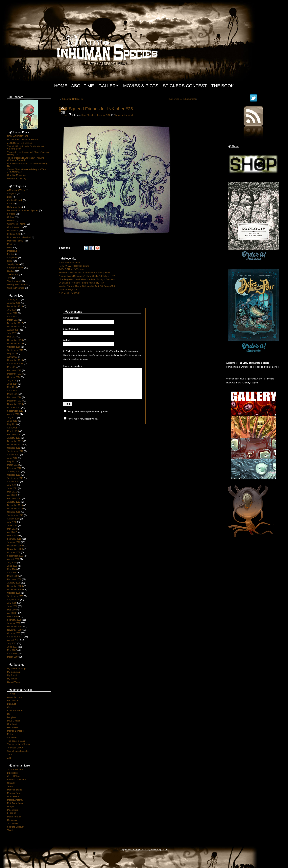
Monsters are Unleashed (19, 237)
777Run (11, 694)
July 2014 (12, 380)
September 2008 (15, 596)
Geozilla (11, 783)
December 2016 (15, 340)
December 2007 (15, 627)
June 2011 (12, 488)
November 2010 (15, 509)
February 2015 (14, 370)
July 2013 (12, 418)
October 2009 (14, 552)
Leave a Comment (124, 115)
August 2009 (13, 559)
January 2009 (14, 583)
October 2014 (14, 377)
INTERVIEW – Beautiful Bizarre (22, 140)
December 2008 (15, 586)
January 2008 (14, 623)
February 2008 (14, 620)
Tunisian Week (14, 281)
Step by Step (13, 264)
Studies (11, 271)
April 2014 (12, 391)
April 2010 (12, 532)
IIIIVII (157, 850)
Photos (11, 254)
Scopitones (12, 823)
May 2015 (12, 367)
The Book (223, 86)
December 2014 (15, 374)
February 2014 (14, 397)
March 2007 (13, 657)
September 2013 (15, 411)
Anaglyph (12, 194)
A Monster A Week (16, 190)
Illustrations (13, 231)
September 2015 (15, 364)
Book (10, 197)
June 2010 (12, 525)
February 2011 (14, 498)
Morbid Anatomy (15, 800)
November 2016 (15, 343)
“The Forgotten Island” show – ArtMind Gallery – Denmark (87, 279)
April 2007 (12, 653)
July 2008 (12, 603)
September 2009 (15, 556)
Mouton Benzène (15, 731)
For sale (11, 214)
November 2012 (15, 445)
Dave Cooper (14, 721)
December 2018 (15, 306)
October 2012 (14, 448)
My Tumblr (12, 675)
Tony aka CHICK (15, 748)
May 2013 (12, 424)
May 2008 (12, 610)
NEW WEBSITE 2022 (18, 136)
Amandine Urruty (15, 697)
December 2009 (15, 546)
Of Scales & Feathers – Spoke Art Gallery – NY (82, 283)
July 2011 (12, 485)
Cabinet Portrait (15, 200)
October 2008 (14, 593)
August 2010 (13, 519)
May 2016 (12, 354)
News (10, 247)
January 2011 (14, 502)
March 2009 (13, 576)
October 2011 (14, 475)
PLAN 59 (12, 813)
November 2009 (15, 549)
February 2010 (14, 539)
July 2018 (12, 310)
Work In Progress (16, 288)
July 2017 (12, 333)
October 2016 (14, 347)
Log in (164, 850)
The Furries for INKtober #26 (182, 99)
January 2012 (14, 471)
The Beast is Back (16, 741)
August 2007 (13, 640)
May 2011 (12, 492)
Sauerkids (12, 738)
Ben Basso (12, 700)
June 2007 (12, 647)
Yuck (10, 754)
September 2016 (15, 350)
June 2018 (12, 313)
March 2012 (13, 465)
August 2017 (13, 330)
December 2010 (15, 505)
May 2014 (12, 387)
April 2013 (12, 428)
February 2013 (14, 434)
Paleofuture (13, 810)
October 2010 (14, 512)
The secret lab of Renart (19, 744)
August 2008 (13, 600)
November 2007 (15, 630)
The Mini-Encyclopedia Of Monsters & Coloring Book (84, 273)
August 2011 (13, 482)
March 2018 (13, 320)
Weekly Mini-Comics (17, 285)
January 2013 (14, 438)
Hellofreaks (13, 727)
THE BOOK (13, 274)
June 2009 (12, 566)
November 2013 (15, 404)
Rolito (10, 734)
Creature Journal (15, 711)
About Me (83, 86)
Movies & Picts (141, 86)
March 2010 (13, 536)
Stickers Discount (16, 827)
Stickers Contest (185, 86)
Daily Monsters (14, 207)
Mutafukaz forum (15, 803)
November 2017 (15, 327)
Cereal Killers (14, 776)
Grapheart (12, 724)
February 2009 (14, 579)
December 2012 (15, 441)
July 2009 (12, 562)
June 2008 (12, 606)
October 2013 (14, 407)
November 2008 (15, 589)
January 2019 (14, 303)
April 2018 (12, 316)
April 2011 (12, 495)
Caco (10, 707)
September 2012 (15, 451)
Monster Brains (14, 790)
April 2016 (12, 357)
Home (61, 86)
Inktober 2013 (14, 234)
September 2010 (15, 515)
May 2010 (12, 529)
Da (9, 714)
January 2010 (14, 542)
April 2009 (12, 573)
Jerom (10, 786)
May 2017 (12, 337)
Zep (9, 758)
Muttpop (11, 807)
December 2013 (15, 401)
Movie (10, 244)
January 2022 (14, 300)
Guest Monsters (15, 227)
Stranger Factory (15, 268)
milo (153, 850)
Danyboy (11, 717)
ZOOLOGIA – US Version (19, 143)
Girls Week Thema (16, 224)
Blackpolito (12, 773)
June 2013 (12, 421)
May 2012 (12, 461)
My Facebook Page (17, 669)
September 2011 (15, 478)
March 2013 (13, 431)
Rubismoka (13, 820)
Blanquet (11, 704)
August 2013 (13, 414)
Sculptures (12, 258)
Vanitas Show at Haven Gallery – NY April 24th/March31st (87, 286)
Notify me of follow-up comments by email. (88, 417)
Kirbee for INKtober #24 (73, 99)
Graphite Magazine (16, 175)
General (11, 220)
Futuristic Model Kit (16, 780)
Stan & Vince (13, 682)
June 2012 (12, 458)
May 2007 (12, 650)
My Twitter (12, 679)
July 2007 (12, 643)
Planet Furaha (14, 817)
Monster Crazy (14, 793)
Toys (9, 278)
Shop (10, 261)
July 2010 (12, 522)
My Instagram (14, 672)
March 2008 (13, 616)
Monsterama (13, 796)
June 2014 (12, 384)
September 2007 (15, 637)
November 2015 (15, 360)
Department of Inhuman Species (23, 210)
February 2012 (14, 468)
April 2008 (12, 613)
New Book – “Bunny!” (17, 178)
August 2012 (13, 455)
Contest (11, 204)
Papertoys (12, 251)
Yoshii (10, 830)
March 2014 (13, 394)
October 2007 (14, 633)
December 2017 (15, 323)
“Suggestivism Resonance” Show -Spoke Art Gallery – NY (87, 276)
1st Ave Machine (15, 769)
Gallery (109, 86)
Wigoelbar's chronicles (18, 751)
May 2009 (12, 569)
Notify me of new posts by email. (83, 425)
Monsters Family (15, 241)
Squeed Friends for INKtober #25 (101, 109)
